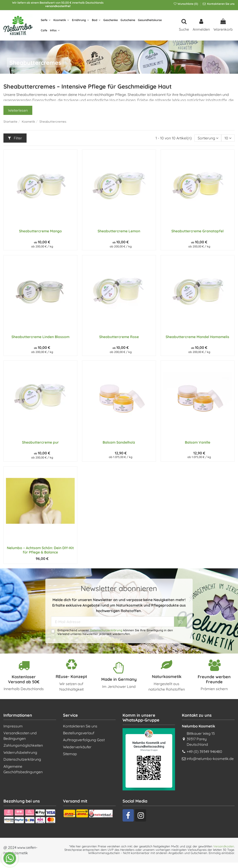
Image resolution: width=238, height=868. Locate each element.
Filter (15, 138)
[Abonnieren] (181, 622)
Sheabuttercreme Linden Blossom (40, 337)
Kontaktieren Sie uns (220, 4)
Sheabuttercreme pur (40, 442)
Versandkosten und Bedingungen (20, 736)
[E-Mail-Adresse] (113, 622)
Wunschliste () (186, 4)
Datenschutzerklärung (106, 630)
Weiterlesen (18, 110)
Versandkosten (224, 846)
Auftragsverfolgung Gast (84, 740)
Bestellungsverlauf (79, 733)
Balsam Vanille (198, 442)
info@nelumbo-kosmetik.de (210, 759)
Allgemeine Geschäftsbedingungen (23, 769)
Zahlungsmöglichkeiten (23, 745)
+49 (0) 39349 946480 (204, 751)
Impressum (13, 726)
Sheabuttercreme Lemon (119, 231)
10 (228, 138)
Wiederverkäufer (77, 747)
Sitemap (70, 754)
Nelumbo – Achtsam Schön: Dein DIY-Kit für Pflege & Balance (40, 550)
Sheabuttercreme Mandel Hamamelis (197, 337)
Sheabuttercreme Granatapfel (197, 231)
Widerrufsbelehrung (20, 752)
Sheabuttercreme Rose (119, 337)
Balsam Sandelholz (119, 442)
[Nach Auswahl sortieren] (208, 138)
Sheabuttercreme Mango (40, 231)
